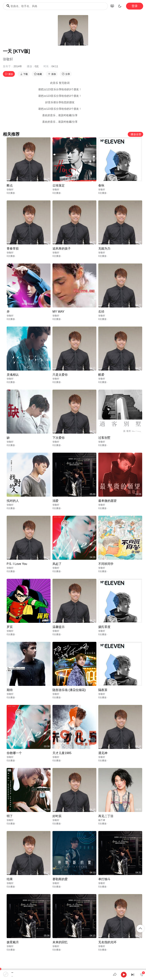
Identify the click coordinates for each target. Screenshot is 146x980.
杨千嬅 (102, 820)
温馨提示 (59, 627)
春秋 (101, 185)
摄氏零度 (104, 627)
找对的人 (13, 501)
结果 (10, 879)
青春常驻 (13, 249)
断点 (10, 185)
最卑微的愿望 (107, 501)
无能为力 (104, 249)
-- (12, 972)
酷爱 (101, 375)
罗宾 (10, 627)
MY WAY (58, 312)
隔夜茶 (103, 690)
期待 (10, 690)
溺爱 (56, 501)
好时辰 (57, 816)
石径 (101, 312)
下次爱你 (59, 438)
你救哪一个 (14, 753)
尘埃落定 (59, 185)
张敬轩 (8, 59)
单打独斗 (104, 879)
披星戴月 (13, 942)
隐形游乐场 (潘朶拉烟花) (69, 690)
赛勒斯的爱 (60, 879)
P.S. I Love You (17, 564)
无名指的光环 (107, 942)
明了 (10, 816)
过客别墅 (104, 438)
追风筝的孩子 (62, 249)
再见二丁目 (106, 816)
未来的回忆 (60, 942)
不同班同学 (106, 564)
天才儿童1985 (62, 753)
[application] (73, 974)
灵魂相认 (13, 375)
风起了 (57, 564)
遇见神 (103, 753)
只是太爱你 (60, 375)
